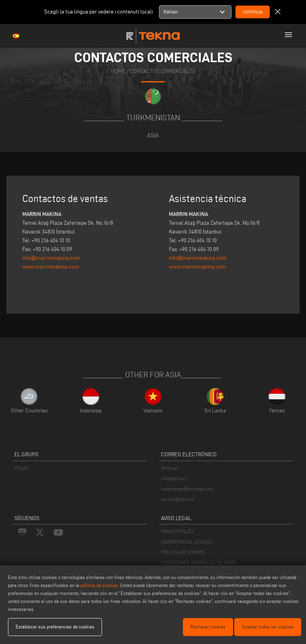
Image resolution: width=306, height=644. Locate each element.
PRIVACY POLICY (177, 531)
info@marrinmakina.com (51, 258)
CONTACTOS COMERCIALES (163, 71)
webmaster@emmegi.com (187, 489)
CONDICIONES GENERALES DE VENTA (199, 563)
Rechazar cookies (208, 627)
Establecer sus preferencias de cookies (55, 627)
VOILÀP (22, 468)
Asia (153, 135)
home (118, 71)
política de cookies (99, 585)
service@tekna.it (178, 499)
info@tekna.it (174, 478)
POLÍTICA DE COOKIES (183, 552)
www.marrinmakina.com (51, 267)
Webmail (170, 468)
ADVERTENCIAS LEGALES (187, 542)
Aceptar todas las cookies (268, 627)
